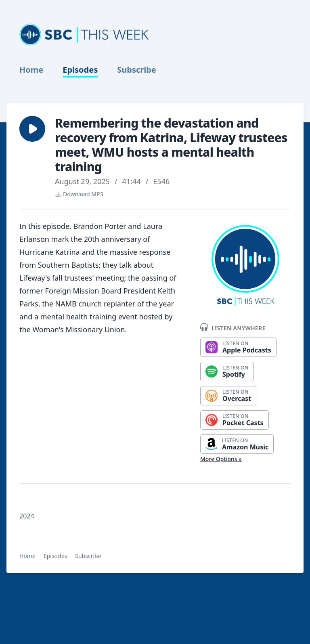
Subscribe (137, 70)
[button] (32, 129)
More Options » (221, 459)
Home (31, 70)
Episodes (80, 70)
